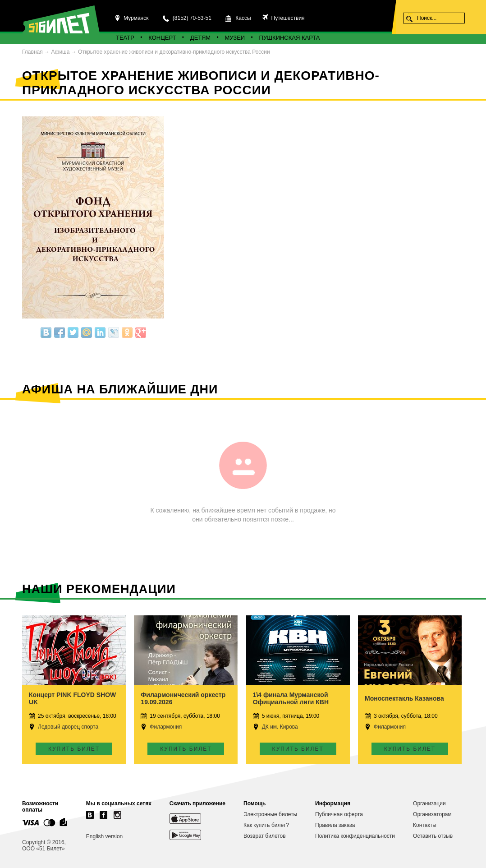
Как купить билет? (266, 825)
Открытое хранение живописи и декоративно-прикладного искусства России (174, 52)
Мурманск (136, 18)
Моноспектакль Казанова (404, 698)
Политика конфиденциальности (355, 836)
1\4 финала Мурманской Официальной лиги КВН (291, 698)
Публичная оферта (339, 814)
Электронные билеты (270, 814)
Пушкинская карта (290, 38)
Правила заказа (335, 825)
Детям (200, 38)
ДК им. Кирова (280, 727)
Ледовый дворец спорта (68, 727)
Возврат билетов (265, 836)
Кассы (243, 18)
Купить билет (74, 749)
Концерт (162, 38)
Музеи (235, 38)
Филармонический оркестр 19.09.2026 (183, 698)
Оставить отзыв (433, 836)
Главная (32, 52)
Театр (125, 38)
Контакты (425, 825)
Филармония (166, 727)
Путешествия (287, 18)
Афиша (60, 52)
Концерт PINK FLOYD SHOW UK (72, 698)
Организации (429, 803)
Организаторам (432, 814)
